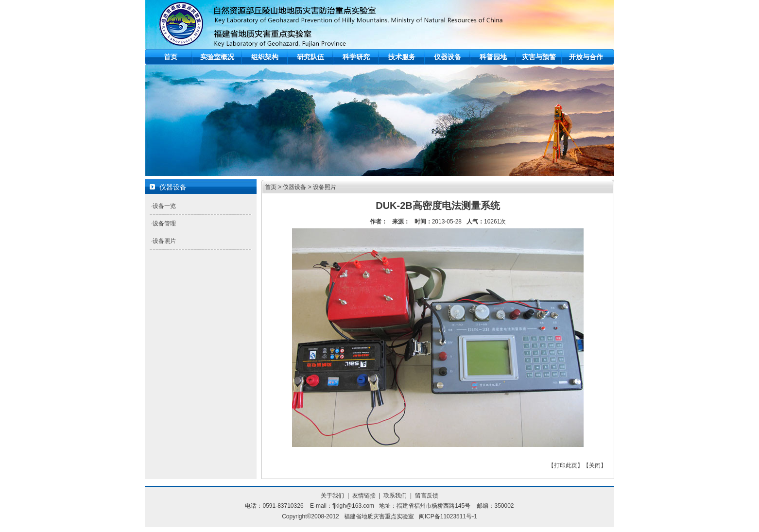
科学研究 (356, 57)
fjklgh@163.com (353, 506)
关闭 (595, 465)
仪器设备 (448, 57)
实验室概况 (217, 57)
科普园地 (493, 57)
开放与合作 (586, 57)
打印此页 (566, 465)
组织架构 (265, 57)
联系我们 (395, 496)
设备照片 (164, 241)
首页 (171, 57)
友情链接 (364, 496)
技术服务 (402, 57)
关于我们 (332, 496)
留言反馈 (427, 496)
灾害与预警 (539, 57)
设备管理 (164, 223)
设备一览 (164, 206)
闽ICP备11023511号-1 (448, 516)
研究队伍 (310, 57)
